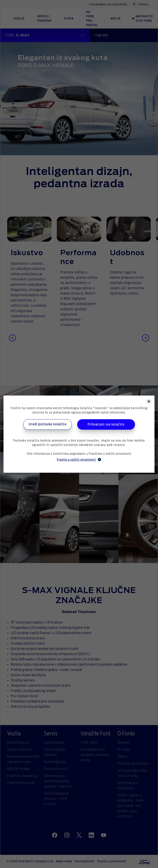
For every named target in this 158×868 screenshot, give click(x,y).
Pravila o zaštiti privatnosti (79, 460)
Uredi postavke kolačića (48, 424)
